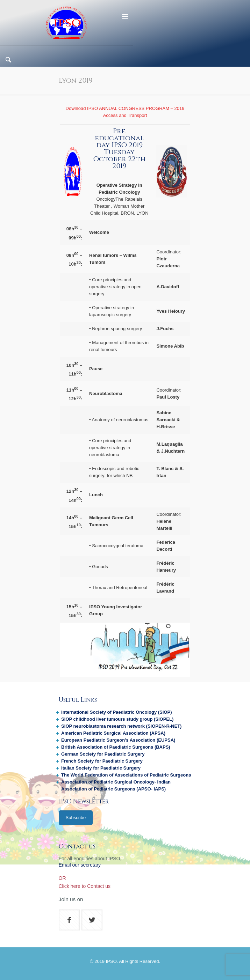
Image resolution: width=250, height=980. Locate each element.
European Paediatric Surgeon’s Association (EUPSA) (118, 740)
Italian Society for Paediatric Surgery (101, 768)
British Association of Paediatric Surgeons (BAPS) (116, 747)
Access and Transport (125, 115)
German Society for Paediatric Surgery (103, 754)
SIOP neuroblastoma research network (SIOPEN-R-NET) (121, 726)
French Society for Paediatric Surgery (102, 761)
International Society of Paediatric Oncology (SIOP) (116, 712)
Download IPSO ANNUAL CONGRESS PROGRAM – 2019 (125, 108)
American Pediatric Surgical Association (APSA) (113, 733)
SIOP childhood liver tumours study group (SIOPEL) (117, 719)
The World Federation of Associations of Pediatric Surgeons (126, 775)
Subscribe (76, 818)
